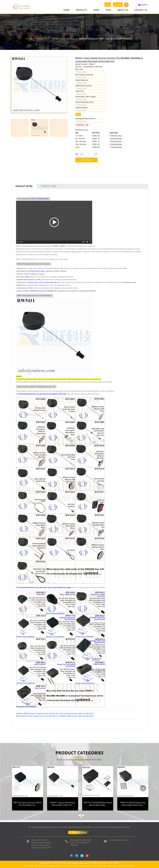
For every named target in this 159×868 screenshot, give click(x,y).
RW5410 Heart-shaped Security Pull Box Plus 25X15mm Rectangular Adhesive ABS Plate (59, 713)
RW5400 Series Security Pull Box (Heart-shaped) (105, 39)
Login (108, 4)
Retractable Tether (63, 39)
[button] (16, 788)
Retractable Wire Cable (103, 866)
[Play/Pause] (18, 242)
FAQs (108, 10)
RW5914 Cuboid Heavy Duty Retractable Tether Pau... (133, 804)
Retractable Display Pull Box (51, 866)
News (96, 10)
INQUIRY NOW (80, 832)
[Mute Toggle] (87, 242)
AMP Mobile (114, 863)
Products (81, 10)
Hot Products (94, 863)
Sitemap (104, 863)
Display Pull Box (86, 866)
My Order (118, 4)
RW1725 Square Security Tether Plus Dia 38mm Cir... (28, 804)
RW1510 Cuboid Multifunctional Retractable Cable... (98, 804)
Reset (78, 114)
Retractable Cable (31, 866)
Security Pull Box (43, 199)
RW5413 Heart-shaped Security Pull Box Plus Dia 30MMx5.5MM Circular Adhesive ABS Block (57, 716)
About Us (123, 10)
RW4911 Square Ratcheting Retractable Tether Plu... (63, 804)
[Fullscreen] (91, 242)
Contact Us (141, 10)
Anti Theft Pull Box (71, 866)
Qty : (77, 154)
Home (66, 10)
